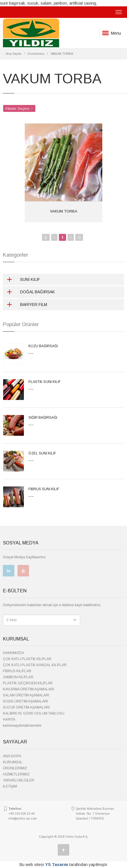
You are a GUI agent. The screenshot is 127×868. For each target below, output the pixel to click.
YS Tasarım (57, 865)
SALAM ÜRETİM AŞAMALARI (26, 695)
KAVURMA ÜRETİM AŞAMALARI (28, 689)
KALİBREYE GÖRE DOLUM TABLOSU (34, 713)
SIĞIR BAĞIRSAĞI (43, 418)
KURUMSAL (13, 762)
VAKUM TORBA (64, 211)
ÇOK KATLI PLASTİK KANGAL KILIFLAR (35, 665)
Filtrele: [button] (19, 109)
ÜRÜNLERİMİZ (15, 768)
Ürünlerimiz (36, 54)
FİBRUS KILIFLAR (17, 671)
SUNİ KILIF (21, 279)
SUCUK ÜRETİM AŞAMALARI (26, 707)
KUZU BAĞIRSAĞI (43, 346)
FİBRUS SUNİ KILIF (44, 489)
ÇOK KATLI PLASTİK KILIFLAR (27, 659)
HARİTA (9, 719)
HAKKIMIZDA (14, 653)
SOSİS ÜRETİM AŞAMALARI (25, 701)
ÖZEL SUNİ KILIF (42, 453)
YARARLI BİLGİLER (19, 780)
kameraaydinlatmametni (22, 726)
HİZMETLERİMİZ (16, 774)
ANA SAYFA (12, 756)
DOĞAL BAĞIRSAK (29, 292)
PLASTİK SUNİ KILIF (45, 382)
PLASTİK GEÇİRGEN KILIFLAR (28, 683)
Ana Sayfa (14, 54)
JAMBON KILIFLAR (18, 677)
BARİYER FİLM (25, 305)
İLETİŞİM (10, 786)
